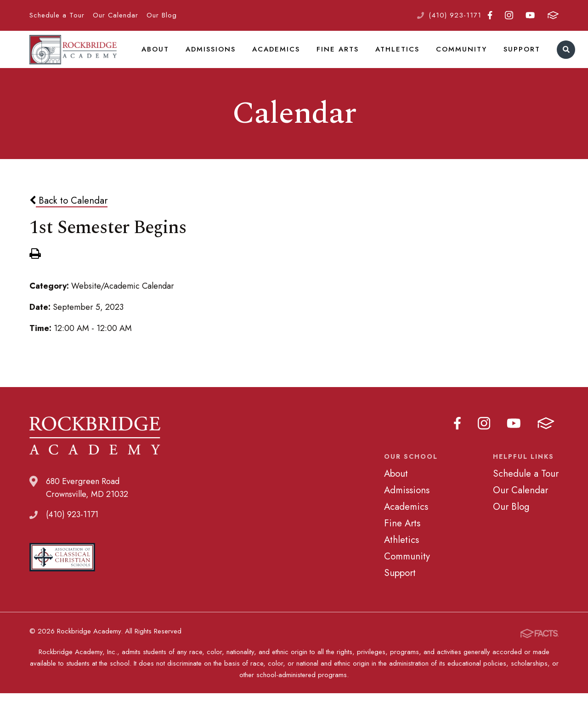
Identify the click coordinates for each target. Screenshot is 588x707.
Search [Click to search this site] (554, 58)
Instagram (509, 15)
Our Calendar (116, 15)
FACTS (553, 15)
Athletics (390, 57)
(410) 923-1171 (455, 15)
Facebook (490, 15)
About (155, 57)
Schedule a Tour (57, 15)
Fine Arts (333, 57)
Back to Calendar (68, 217)
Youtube (530, 15)
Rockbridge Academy (73, 57)
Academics (273, 57)
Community (452, 57)
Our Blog (162, 15)
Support (510, 57)
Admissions (209, 57)
